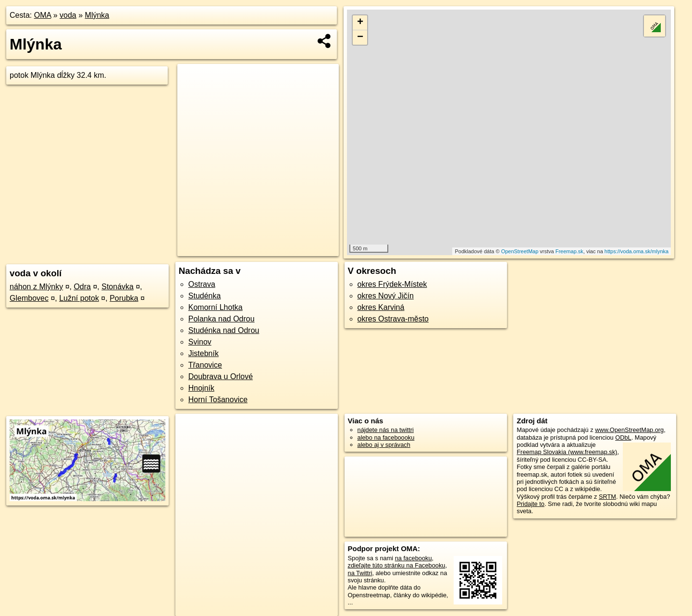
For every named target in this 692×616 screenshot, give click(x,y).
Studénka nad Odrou (224, 330)
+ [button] (360, 23)
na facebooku (414, 558)
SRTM (607, 497)
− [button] (360, 37)
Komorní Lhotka (216, 307)
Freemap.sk (569, 251)
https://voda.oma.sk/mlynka (636, 251)
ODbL (623, 437)
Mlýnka (97, 15)
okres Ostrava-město (393, 319)
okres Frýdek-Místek (392, 284)
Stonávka (117, 287)
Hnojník (201, 388)
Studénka (205, 296)
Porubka (124, 298)
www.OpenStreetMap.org (629, 430)
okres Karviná (381, 307)
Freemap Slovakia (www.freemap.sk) (567, 452)
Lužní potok (79, 298)
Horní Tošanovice (218, 400)
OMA (43, 15)
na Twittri (360, 573)
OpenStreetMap (520, 251)
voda (68, 15)
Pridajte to (531, 504)
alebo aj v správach (384, 445)
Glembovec (29, 298)
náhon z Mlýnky (36, 287)
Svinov (200, 342)
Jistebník (204, 353)
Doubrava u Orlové (221, 376)
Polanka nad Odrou (222, 319)
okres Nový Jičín (386, 296)
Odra (82, 287)
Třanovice (205, 365)
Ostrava (202, 284)
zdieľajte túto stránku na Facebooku (397, 565)
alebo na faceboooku (386, 437)
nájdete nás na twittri (386, 430)
